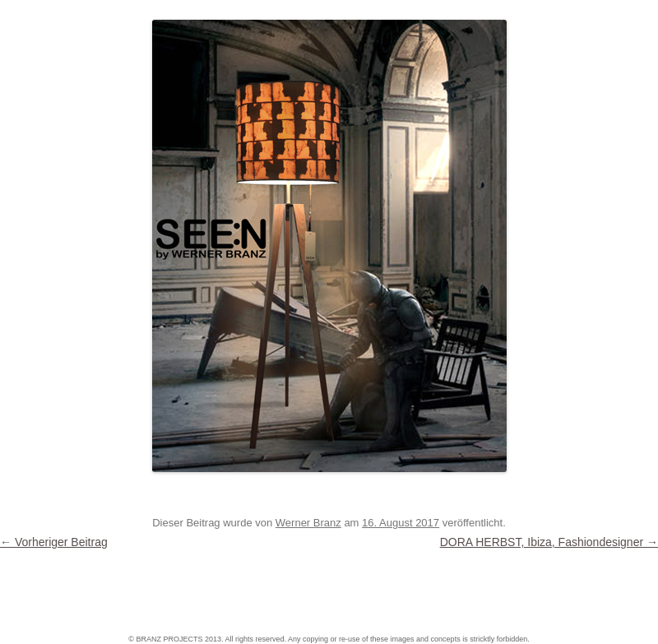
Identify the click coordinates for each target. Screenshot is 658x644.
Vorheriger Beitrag (54, 542)
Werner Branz (308, 523)
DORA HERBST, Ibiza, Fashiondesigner (549, 542)
